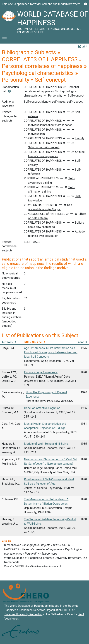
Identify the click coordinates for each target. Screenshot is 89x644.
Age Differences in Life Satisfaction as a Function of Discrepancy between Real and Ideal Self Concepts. (51, 352)
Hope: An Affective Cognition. (42, 408)
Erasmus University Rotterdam (23, 614)
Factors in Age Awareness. (41, 372)
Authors (9, 342)
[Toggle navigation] (4, 39)
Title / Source (34, 342)
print (83, 46)
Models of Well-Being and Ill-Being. (46, 444)
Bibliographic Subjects (29, 52)
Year (82, 342)
